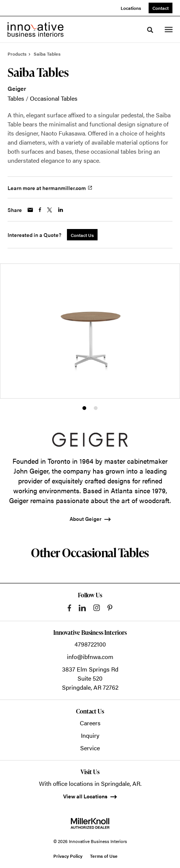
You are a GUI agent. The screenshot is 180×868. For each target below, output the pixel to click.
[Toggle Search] (150, 30)
